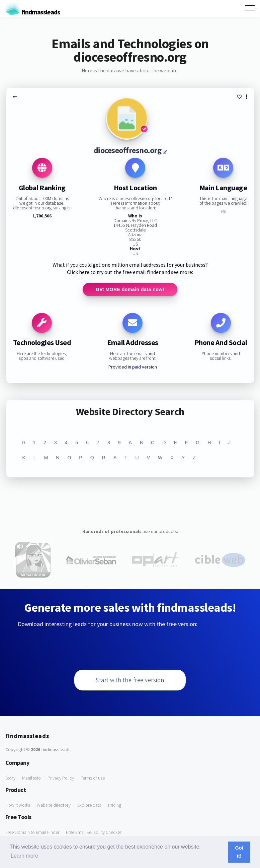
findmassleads (33, 12)
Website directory (54, 805)
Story (10, 778)
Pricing (115, 805)
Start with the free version (130, 680)
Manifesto (31, 778)
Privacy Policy (61, 778)
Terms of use (93, 778)
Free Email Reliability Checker (94, 832)
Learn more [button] (24, 856)
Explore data (89, 805)
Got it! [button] (239, 852)
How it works (18, 805)
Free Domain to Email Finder (32, 832)
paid (137, 367)
